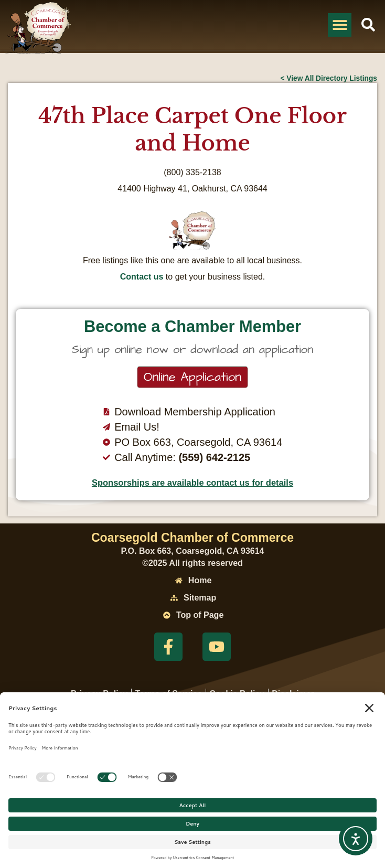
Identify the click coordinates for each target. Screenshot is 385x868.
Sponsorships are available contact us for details (192, 483)
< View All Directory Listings (329, 78)
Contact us (142, 277)
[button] (340, 25)
